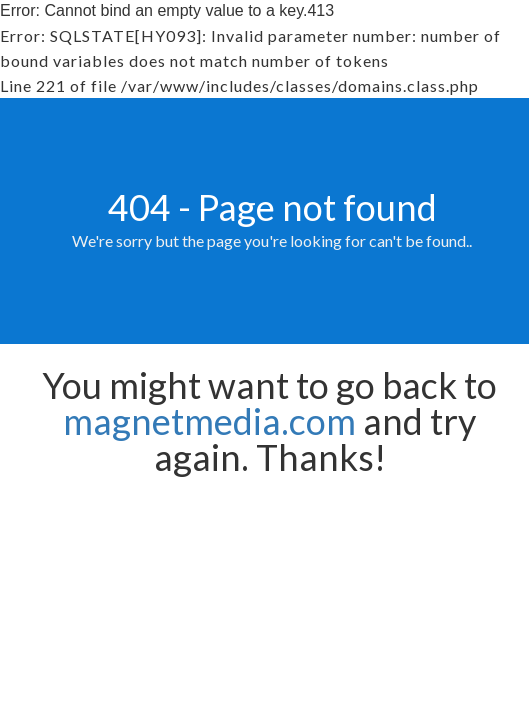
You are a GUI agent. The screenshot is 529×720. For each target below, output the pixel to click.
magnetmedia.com (209, 421)
